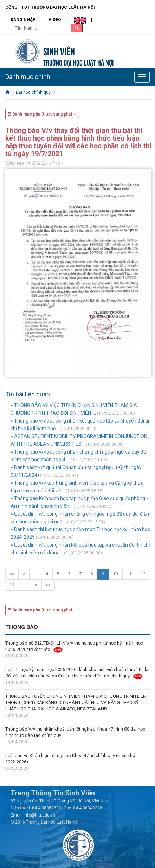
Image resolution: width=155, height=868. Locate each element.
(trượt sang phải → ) (44, 114)
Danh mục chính (28, 77)
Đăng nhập (23, 20)
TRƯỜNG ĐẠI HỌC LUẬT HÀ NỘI (78, 62)
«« (12, 574)
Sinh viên (59, 51)
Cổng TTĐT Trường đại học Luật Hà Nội (50, 7)
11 (129, 574)
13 (12, 585)
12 (143, 574)
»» (48, 585)
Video (55, 20)
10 (116, 574)
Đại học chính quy (33, 92)
